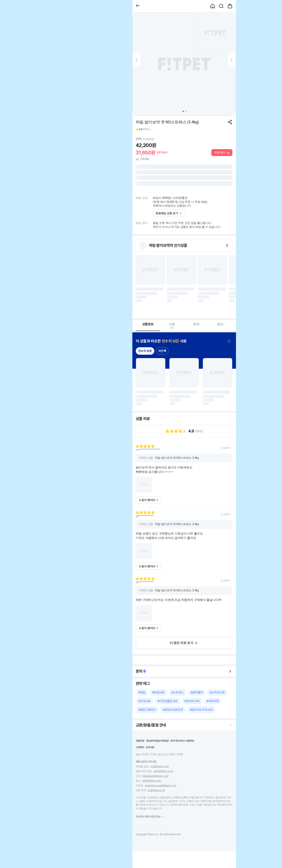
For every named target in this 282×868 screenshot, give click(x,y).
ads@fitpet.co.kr (152, 781)
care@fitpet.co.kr (163, 771)
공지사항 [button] (150, 747)
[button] (138, 6)
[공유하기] (230, 122)
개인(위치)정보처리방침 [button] (157, 741)
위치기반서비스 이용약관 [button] (182, 741)
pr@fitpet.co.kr (156, 790)
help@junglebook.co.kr (156, 776)
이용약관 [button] (140, 741)
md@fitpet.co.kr (160, 767)
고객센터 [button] (140, 747)
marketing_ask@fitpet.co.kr (161, 786)
